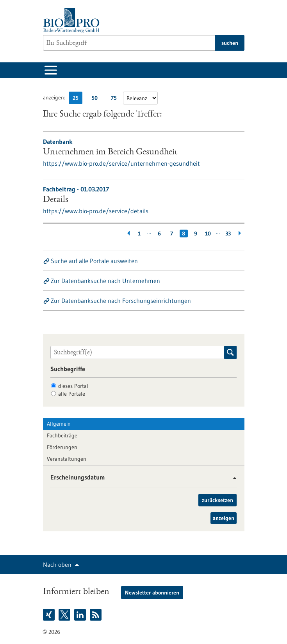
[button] (232, 478)
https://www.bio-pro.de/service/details (96, 211)
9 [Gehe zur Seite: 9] (196, 234)
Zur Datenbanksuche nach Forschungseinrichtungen (121, 301)
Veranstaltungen (67, 459)
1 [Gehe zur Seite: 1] (139, 234)
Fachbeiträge (62, 435)
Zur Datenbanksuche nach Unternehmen (105, 281)
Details (56, 200)
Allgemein (59, 424)
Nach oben (57, 564)
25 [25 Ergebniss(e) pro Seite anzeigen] (78, 99)
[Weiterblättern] (240, 234)
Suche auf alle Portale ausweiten (94, 261)
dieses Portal (73, 386)
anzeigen (224, 518)
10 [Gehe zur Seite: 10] (208, 234)
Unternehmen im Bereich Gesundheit (110, 152)
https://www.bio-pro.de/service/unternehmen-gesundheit (121, 163)
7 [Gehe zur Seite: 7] (172, 234)
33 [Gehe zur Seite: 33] (228, 234)
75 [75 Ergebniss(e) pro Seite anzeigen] (116, 99)
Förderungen (62, 447)
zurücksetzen (217, 500)
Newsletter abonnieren (152, 593)
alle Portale (72, 394)
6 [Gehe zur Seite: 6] (159, 234)
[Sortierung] (140, 98)
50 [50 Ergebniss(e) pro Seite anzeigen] (96, 99)
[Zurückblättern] (127, 234)
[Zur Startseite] (73, 20)
